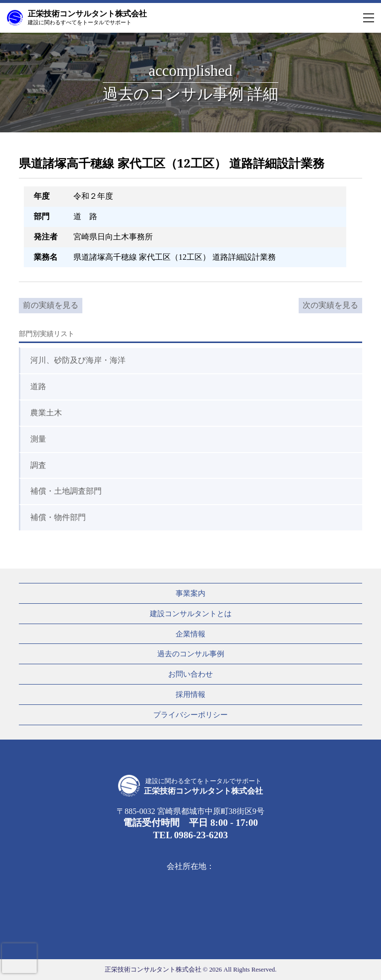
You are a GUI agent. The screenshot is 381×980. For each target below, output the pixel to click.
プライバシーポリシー (190, 715)
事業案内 (190, 593)
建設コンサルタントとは (191, 613)
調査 (38, 465)
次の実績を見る (330, 305)
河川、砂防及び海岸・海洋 (78, 360)
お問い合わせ (190, 674)
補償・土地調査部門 (66, 491)
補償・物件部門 (58, 517)
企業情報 (190, 634)
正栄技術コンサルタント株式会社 (87, 17)
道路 (38, 386)
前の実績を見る (51, 305)
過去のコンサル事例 (191, 654)
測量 (38, 439)
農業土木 (46, 413)
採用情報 (190, 694)
